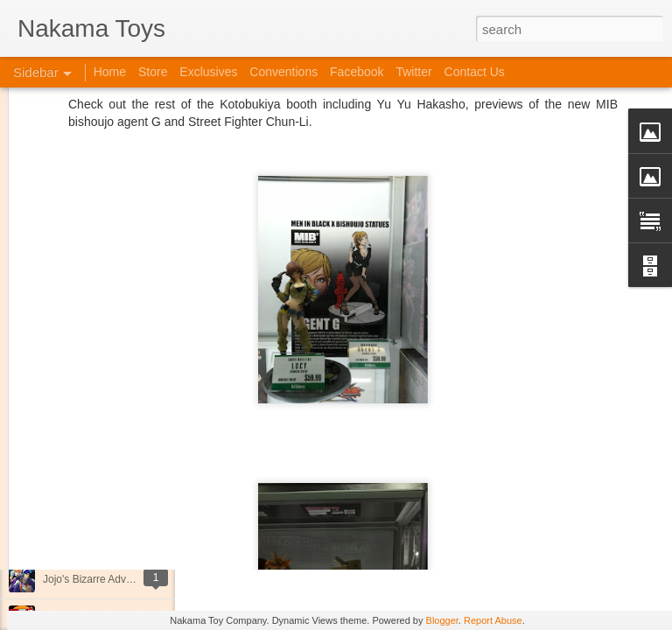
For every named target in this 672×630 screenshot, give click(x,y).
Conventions (283, 72)
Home (110, 72)
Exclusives (208, 72)
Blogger (442, 620)
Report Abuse (493, 620)
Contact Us (475, 72)
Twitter (413, 72)
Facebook (357, 72)
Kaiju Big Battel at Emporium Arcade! (129, 540)
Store (153, 72)
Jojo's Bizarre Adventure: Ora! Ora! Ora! (136, 579)
